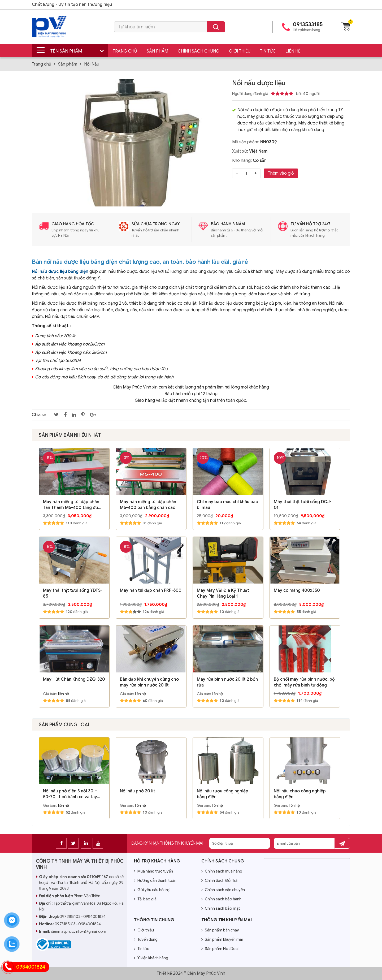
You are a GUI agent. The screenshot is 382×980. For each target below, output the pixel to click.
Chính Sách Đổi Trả (219, 880)
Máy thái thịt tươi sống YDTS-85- (73, 593)
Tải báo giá (145, 899)
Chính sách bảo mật (221, 908)
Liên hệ (293, 51)
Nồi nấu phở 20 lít (138, 791)
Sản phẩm (157, 51)
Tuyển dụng (146, 939)
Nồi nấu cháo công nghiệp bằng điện (300, 794)
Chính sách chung (199, 51)
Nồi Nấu (92, 64)
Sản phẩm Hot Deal (220, 949)
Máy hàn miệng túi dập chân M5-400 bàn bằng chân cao (148, 505)
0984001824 (94, 917)
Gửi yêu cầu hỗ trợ (152, 890)
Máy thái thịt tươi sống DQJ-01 (303, 505)
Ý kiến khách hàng (151, 958)
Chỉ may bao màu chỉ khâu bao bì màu (227, 505)
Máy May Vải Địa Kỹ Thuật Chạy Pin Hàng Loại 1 (223, 593)
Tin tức (268, 51)
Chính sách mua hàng (222, 871)
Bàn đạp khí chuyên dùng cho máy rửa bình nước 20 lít (149, 682)
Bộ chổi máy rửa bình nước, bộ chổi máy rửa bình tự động (304, 682)
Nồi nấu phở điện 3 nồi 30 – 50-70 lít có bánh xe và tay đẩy (70, 794)
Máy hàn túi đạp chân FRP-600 (151, 590)
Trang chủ (125, 51)
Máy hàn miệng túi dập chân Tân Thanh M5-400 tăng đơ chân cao (71, 505)
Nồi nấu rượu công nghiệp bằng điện (223, 794)
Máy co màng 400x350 (297, 590)
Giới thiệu (240, 51)
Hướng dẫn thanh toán (155, 880)
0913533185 (308, 25)
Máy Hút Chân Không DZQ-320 (74, 679)
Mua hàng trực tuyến (153, 871)
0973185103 (70, 917)
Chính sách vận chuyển (223, 890)
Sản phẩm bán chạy (220, 930)
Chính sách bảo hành (221, 899)
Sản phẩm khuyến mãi (222, 939)
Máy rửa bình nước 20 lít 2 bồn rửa (227, 682)
